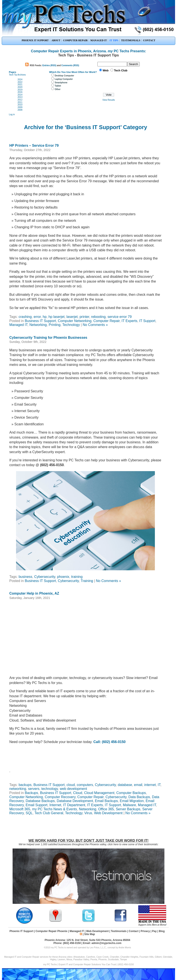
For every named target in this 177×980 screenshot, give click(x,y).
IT (159, 785)
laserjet (72, 317)
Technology (71, 325)
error (37, 317)
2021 (20, 85)
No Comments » (95, 325)
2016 (20, 92)
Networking (38, 325)
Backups (31, 793)
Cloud (78, 793)
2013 (20, 97)
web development (73, 789)
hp (45, 317)
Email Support (37, 805)
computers (85, 785)
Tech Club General (49, 813)
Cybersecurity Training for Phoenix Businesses (48, 338)
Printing (54, 325)
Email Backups (107, 801)
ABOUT (56, 40)
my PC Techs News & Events (55, 809)
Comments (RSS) (70, 65)
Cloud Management (99, 793)
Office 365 (106, 809)
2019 (20, 90)
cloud (71, 785)
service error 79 (120, 317)
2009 (20, 107)
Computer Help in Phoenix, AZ (34, 593)
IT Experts (129, 321)
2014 (20, 95)
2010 (20, 105)
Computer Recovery (60, 797)
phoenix (63, 577)
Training (87, 581)
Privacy (145, 931)
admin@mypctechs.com (107, 943)
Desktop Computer (64, 76)
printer (84, 317)
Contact (134, 931)
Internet (55, 805)
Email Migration (132, 801)
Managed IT (18, 325)
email (138, 785)
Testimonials (119, 931)
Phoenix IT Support (21, 931)
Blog (162, 931)
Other (58, 89)
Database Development (75, 801)
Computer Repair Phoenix (52, 931)
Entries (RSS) (49, 65)
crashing (25, 317)
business (25, 577)
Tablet (58, 86)
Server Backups (128, 809)
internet (150, 785)
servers (34, 789)
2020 (20, 87)
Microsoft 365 (20, 809)
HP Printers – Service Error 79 (34, 146)
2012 (20, 100)
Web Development (108, 813)
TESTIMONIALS (131, 40)
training (77, 577)
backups (25, 785)
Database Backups (40, 801)
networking (18, 789)
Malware (129, 805)
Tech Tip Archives (17, 75)
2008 (20, 110)
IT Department (74, 805)
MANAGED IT (99, 40)
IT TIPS (114, 40)
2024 (20, 80)
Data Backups (139, 797)
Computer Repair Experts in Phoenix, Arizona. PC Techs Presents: (89, 51)
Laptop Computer (64, 79)
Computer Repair (106, 321)
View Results (109, 100)
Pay (154, 931)
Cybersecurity (45, 577)
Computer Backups (131, 793)
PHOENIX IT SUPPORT (35, 40)
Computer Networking (75, 321)
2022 (20, 82)
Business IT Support (40, 321)
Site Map (89, 934)
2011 (20, 102)
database (125, 785)
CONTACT (149, 40)
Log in (12, 114)
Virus (88, 813)
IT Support (147, 321)
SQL (29, 813)
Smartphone (61, 83)
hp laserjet (57, 317)
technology (50, 789)
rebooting (98, 317)
